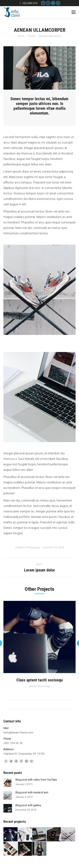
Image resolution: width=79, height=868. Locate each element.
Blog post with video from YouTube (36, 780)
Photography (33, 547)
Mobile (33, 686)
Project (32, 36)
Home (21, 36)
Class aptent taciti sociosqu (39, 680)
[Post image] (8, 783)
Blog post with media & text (32, 792)
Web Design (44, 686)
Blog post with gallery (28, 805)
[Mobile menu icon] (74, 12)
